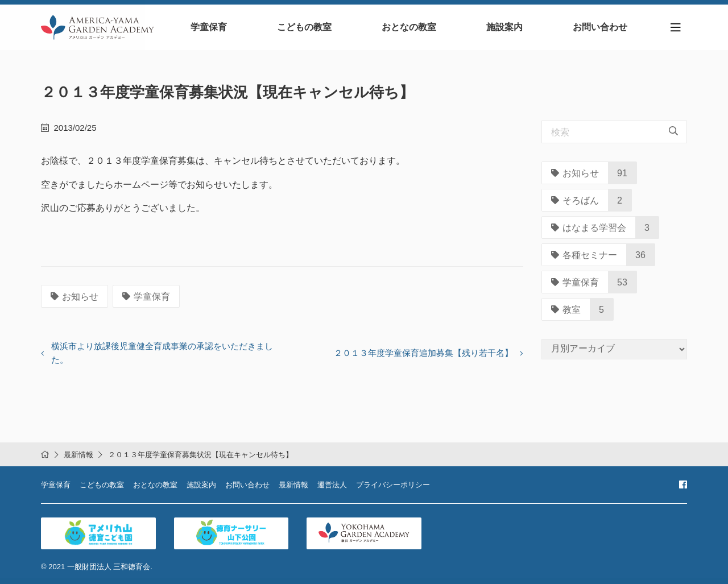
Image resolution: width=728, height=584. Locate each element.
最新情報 (78, 455)
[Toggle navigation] (676, 28)
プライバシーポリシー (393, 485)
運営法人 (332, 485)
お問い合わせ (600, 27)
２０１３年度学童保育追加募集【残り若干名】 (423, 353)
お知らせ (75, 297)
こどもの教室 (304, 27)
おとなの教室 (409, 27)
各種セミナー (584, 255)
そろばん (575, 200)
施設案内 (504, 27)
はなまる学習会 (589, 228)
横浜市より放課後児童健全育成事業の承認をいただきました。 (162, 353)
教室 (566, 310)
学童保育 (209, 27)
